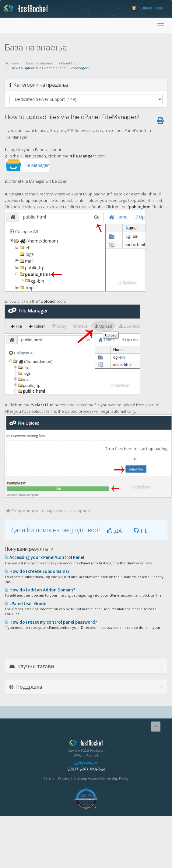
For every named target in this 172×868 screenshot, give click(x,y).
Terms (49, 778)
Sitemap (80, 778)
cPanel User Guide (25, 604)
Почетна (12, 63)
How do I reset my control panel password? (51, 622)
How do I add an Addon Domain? (40, 590)
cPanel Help (69, 63)
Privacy (64, 778)
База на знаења (39, 63)
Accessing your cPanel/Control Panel (44, 557)
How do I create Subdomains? (37, 571)
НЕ (141, 531)
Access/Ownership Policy (108, 778)
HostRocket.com (86, 744)
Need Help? (86, 767)
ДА (114, 531)
